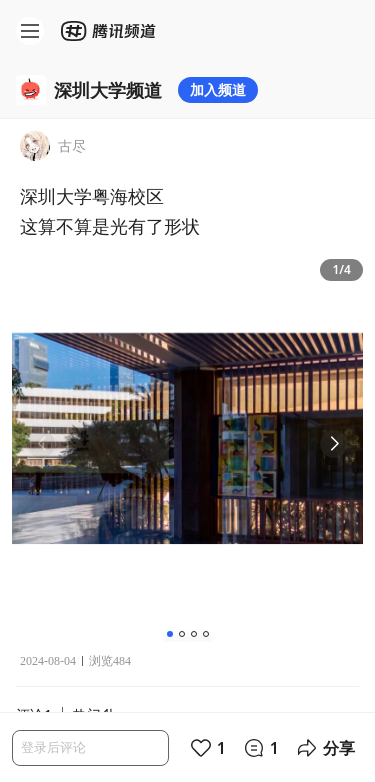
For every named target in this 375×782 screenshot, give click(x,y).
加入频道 (218, 89)
